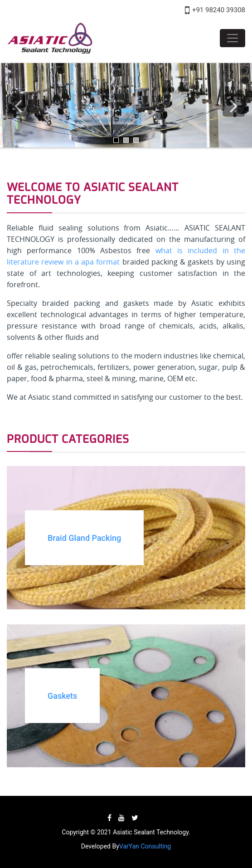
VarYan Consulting (145, 846)
